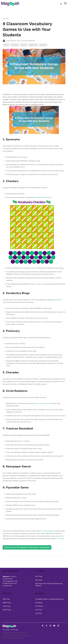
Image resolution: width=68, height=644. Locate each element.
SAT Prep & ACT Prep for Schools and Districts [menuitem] (49, 585)
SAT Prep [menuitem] (39, 580)
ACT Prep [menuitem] (39, 576)
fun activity (60, 539)
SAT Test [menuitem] (38, 613)
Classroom (24, 45)
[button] (65, 3)
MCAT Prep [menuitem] (7, 610)
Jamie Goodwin (10, 41)
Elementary (43, 45)
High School (15, 45)
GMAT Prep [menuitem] (7, 603)
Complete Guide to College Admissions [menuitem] (49, 599)
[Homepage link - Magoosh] (9, 627)
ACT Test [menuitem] (39, 610)
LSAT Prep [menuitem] (6, 606)
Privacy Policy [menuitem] (15, 630)
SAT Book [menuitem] (39, 603)
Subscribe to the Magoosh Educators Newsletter (27, 547)
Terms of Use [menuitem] (6, 630)
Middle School (33, 45)
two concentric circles (44, 403)
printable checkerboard (43, 197)
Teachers (6, 45)
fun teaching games (48, 531)
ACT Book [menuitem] (39, 606)
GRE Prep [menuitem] (6, 599)
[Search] (61, 4)
